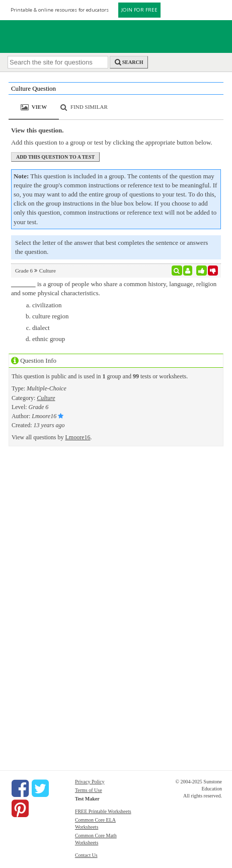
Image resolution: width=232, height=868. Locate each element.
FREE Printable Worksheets (103, 811)
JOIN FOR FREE (139, 10)
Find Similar (89, 107)
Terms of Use (89, 790)
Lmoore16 (78, 437)
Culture (46, 398)
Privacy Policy (90, 782)
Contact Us (86, 855)
